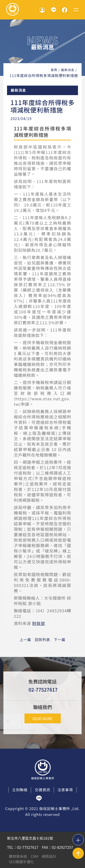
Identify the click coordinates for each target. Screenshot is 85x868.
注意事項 (65, 790)
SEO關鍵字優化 (21, 862)
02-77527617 (43, 690)
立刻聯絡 (20, 790)
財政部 (39, 623)
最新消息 (68, 70)
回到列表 (42, 640)
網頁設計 (49, 856)
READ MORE (42, 719)
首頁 (54, 70)
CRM (34, 856)
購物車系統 (18, 856)
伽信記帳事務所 (12, 10)
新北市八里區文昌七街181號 (30, 838)
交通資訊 (42, 790)
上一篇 (25, 640)
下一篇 (60, 640)
